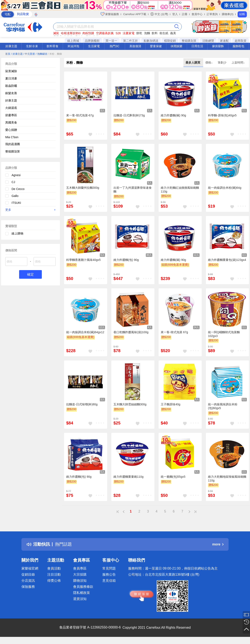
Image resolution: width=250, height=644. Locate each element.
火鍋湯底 (11, 108)
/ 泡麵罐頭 (41, 54)
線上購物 (17, 233)
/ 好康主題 (17, 54)
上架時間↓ (238, 62)
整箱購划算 (189, 41)
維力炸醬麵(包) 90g (126, 260)
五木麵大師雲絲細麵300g (130, 404)
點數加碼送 (151, 41)
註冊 (185, 14)
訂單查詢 (212, 14)
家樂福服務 (110, 14)
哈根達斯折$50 (71, 33)
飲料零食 (53, 46)
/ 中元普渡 (29, 54)
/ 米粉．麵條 (55, 54)
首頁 (8, 54)
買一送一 (111, 41)
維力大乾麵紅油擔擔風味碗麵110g (180, 190)
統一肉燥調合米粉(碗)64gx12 (85, 332)
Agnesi (16, 175)
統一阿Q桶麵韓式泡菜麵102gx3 (224, 334)
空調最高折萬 (105, 33)
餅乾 (139, 33)
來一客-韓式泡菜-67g (80, 115)
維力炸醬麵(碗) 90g (173, 115)
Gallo (15, 196)
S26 (118, 33)
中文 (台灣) (159, 14)
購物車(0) (228, 14)
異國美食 (11, 122)
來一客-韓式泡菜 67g (174, 332)
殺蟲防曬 (11, 86)
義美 (173, 33)
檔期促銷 (170, 41)
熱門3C (114, 46)
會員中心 (197, 14)
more (218, 544)
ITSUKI (16, 203)
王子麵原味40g (170, 404)
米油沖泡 (73, 46)
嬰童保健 (156, 46)
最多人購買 (193, 62)
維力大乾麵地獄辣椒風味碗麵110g (227, 479)
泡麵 (147, 33)
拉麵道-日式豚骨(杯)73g (129, 115)
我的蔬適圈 (13, 144)
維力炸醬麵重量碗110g (128, 477)
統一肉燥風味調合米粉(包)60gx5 (223, 406)
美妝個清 (135, 46)
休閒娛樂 (176, 46)
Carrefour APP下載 (135, 14)
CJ (13, 182)
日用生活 (197, 46)
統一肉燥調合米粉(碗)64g (225, 188)
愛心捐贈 (11, 130)
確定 (30, 274)
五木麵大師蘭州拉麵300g (83, 188)
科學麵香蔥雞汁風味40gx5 (83, 260)
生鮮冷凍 (32, 46)
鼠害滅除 (11, 71)
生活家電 (94, 46)
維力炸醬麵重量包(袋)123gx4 (227, 260)
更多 (30, 210)
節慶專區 (11, 115)
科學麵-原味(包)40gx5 (222, 115)
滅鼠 (56, 33)
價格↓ (209, 62)
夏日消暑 (11, 78)
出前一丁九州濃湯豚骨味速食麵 (133, 190)
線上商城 (73, 41)
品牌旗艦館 (92, 41)
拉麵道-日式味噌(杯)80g (82, 404)
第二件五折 (130, 41)
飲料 (155, 33)
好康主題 (11, 46)
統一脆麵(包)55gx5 (173, 477)
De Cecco (18, 189)
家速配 (224, 41)
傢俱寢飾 (218, 46)
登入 (175, 14)
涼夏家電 (129, 33)
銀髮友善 (11, 93)
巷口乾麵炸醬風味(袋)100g (131, 332)
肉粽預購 (88, 33)
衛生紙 (164, 33)
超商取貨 (241, 41)
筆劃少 (222, 62)
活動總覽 (208, 41)
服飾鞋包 (238, 46)
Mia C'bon (12, 137)
